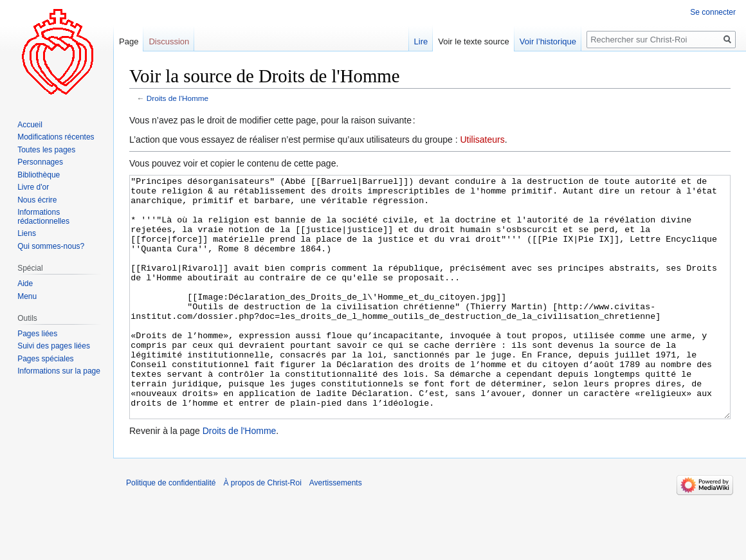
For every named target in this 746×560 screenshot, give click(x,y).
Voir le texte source (474, 41)
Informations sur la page (59, 371)
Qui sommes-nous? (51, 246)
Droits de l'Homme (177, 98)
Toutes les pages (46, 150)
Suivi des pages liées (54, 346)
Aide (25, 284)
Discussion (169, 41)
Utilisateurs (482, 140)
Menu (27, 296)
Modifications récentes (56, 137)
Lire (421, 41)
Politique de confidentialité (171, 531)
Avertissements (336, 531)
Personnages (40, 162)
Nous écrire (37, 200)
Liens (27, 233)
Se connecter (713, 12)
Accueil (30, 125)
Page (129, 41)
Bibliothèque (39, 175)
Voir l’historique (548, 41)
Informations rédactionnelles (43, 217)
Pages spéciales (45, 359)
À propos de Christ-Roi (262, 531)
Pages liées (37, 334)
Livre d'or (33, 187)
